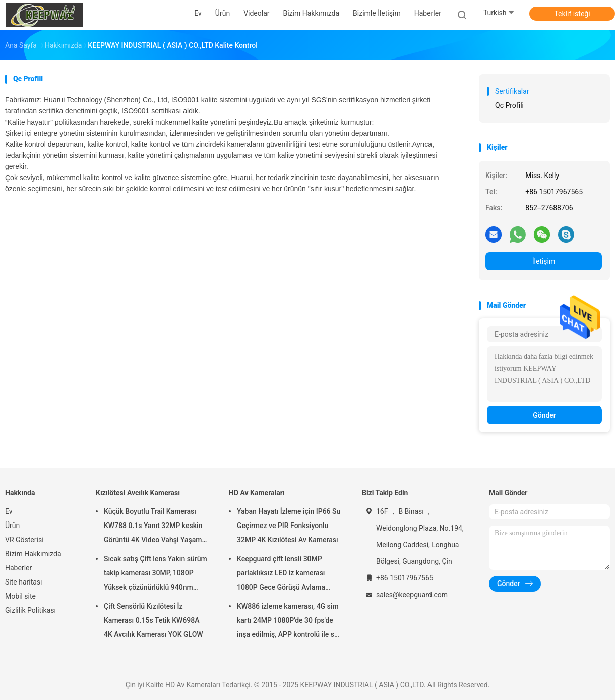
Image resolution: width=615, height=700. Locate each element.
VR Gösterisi (24, 540)
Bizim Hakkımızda (33, 554)
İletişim (544, 261)
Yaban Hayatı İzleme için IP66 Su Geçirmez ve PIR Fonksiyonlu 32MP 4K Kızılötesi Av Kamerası (289, 526)
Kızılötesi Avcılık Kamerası (138, 493)
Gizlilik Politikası (30, 610)
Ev (9, 511)
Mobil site (20, 596)
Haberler (18, 568)
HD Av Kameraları (257, 493)
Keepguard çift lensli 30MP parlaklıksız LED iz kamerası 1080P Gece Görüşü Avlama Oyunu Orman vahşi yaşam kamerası (281, 574)
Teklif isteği (572, 14)
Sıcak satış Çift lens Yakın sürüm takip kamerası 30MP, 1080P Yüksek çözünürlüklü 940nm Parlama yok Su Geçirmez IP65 (156, 574)
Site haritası (24, 582)
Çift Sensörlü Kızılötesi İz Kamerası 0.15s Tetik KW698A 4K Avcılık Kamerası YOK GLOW (153, 620)
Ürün (12, 526)
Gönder (544, 415)
